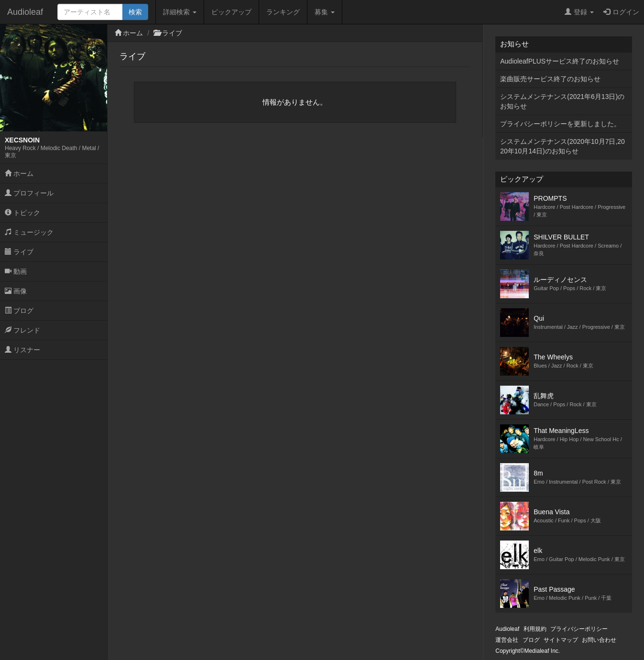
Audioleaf (25, 12)
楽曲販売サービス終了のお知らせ (550, 79)
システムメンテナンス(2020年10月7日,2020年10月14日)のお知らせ (562, 146)
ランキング (283, 12)
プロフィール (29, 193)
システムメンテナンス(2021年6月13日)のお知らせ (562, 101)
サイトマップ (561, 640)
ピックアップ (231, 12)
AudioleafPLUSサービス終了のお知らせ (560, 61)
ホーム (19, 173)
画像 (16, 291)
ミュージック (29, 232)
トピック (22, 213)
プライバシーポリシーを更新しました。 (560, 124)
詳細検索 (180, 12)
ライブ (19, 252)
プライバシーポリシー (579, 629)
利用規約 (535, 629)
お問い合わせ (599, 640)
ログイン (621, 12)
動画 (16, 271)
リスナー (22, 350)
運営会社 (507, 640)
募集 (325, 12)
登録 (579, 12)
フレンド (22, 330)
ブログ (19, 311)
